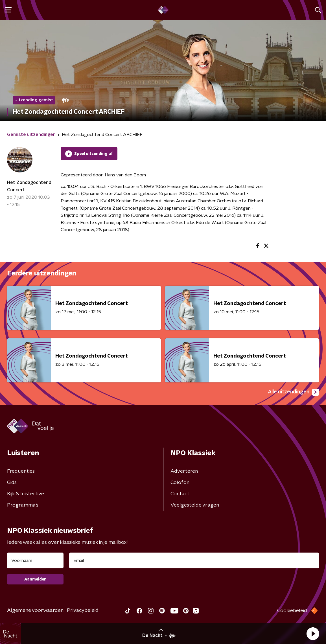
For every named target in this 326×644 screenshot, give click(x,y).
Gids (12, 483)
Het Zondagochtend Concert (29, 186)
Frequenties (21, 471)
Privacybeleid (83, 610)
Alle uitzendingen (293, 392)
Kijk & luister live (26, 494)
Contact (180, 494)
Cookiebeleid (292, 611)
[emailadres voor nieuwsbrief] (194, 560)
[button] (313, 634)
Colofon (180, 483)
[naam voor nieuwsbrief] (35, 560)
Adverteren (184, 471)
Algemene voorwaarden (35, 610)
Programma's (23, 505)
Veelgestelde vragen (195, 505)
